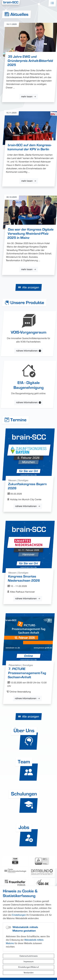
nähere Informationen (26, 506)
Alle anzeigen (31, 287)
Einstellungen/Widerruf (28, 967)
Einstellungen (19, 915)
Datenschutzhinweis (29, 956)
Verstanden (29, 973)
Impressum (29, 961)
